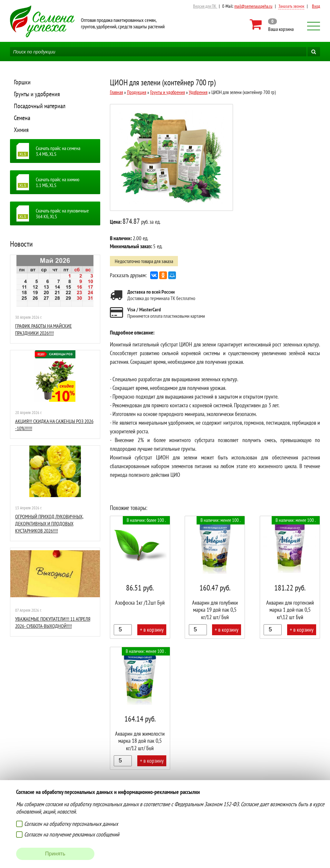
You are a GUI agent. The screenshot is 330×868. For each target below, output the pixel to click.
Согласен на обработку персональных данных (71, 824)
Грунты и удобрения (37, 94)
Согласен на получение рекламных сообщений (72, 834)
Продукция (137, 92)
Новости (21, 244)
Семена (22, 118)
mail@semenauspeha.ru (253, 6)
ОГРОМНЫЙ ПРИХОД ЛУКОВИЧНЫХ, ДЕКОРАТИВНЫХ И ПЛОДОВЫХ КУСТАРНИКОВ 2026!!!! (49, 524)
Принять (55, 854)
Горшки (22, 82)
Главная (116, 92)
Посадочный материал (40, 106)
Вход (316, 6)
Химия (21, 130)
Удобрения (198, 92)
